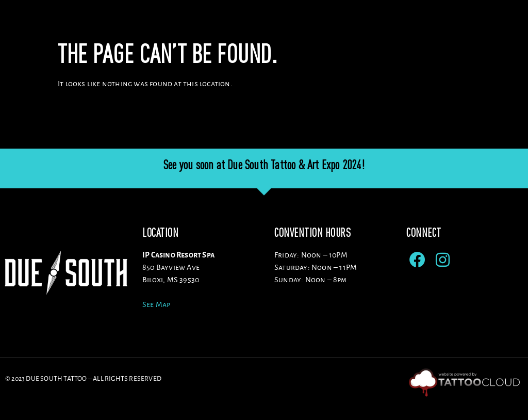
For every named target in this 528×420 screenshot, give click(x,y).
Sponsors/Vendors (355, 26)
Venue (238, 26)
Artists (285, 26)
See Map (156, 322)
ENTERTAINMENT (437, 26)
